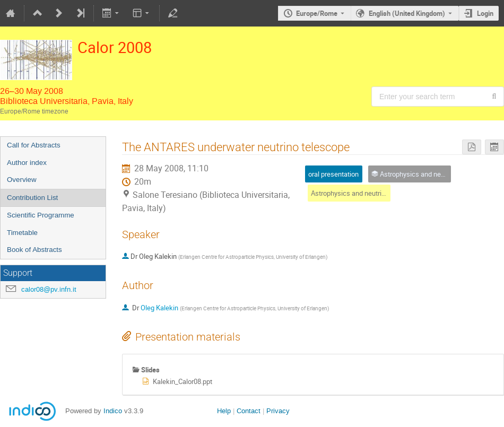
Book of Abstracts (34, 250)
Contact (249, 411)
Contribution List (32, 198)
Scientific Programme (41, 215)
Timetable (22, 233)
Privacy (278, 411)
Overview (22, 180)
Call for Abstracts (34, 145)
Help (224, 411)
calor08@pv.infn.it (49, 289)
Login (485, 13)
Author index (27, 163)
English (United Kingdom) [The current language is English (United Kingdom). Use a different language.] (407, 13)
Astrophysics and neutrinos (352, 193)
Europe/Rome (317, 13)
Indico (113, 411)
